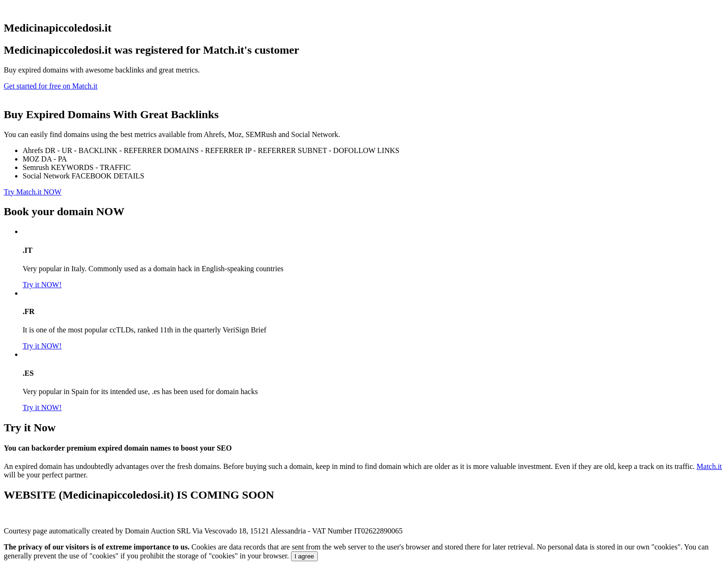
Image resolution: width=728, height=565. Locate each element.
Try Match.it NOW (33, 192)
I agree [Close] (305, 556)
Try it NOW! (42, 285)
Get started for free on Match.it (51, 86)
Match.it (709, 466)
